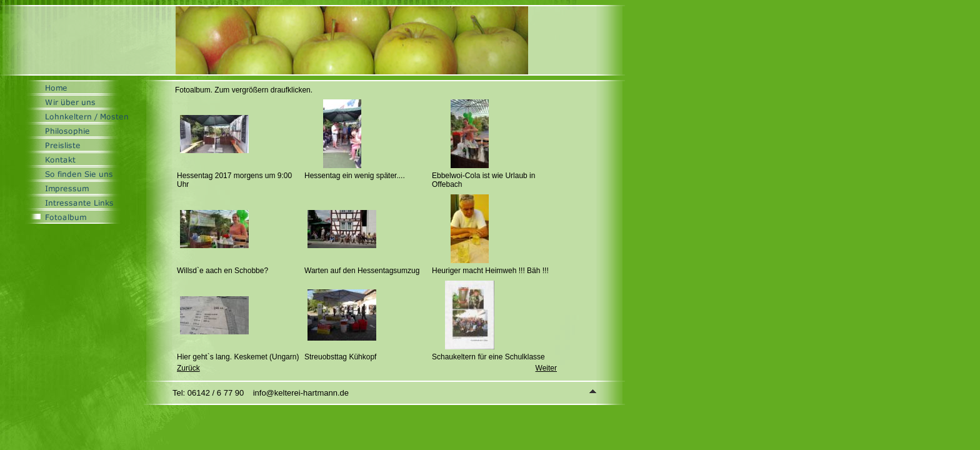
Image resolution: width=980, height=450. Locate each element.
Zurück (188, 368)
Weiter (546, 368)
